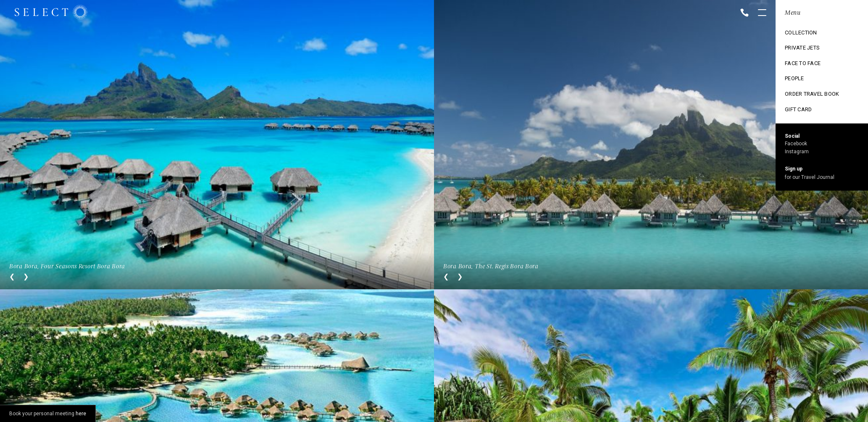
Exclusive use (800, 63)
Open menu (762, 13)
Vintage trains (801, 91)
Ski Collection (801, 77)
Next (26, 277)
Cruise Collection (806, 48)
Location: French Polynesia (817, 13)
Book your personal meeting (48, 414)
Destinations (798, 34)
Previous (12, 277)
